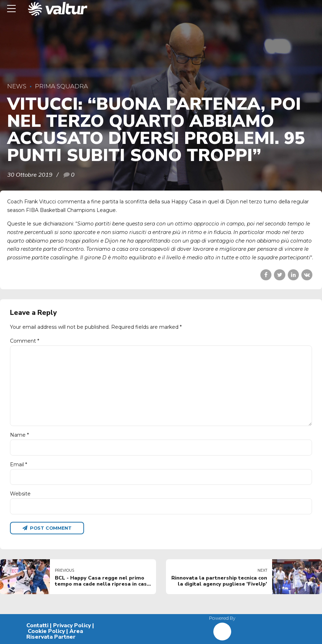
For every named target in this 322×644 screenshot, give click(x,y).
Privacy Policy (72, 625)
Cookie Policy (46, 631)
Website (20, 494)
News (17, 86)
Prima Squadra (61, 86)
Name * (19, 435)
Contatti (37, 625)
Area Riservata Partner (55, 634)
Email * (19, 464)
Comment (25, 341)
